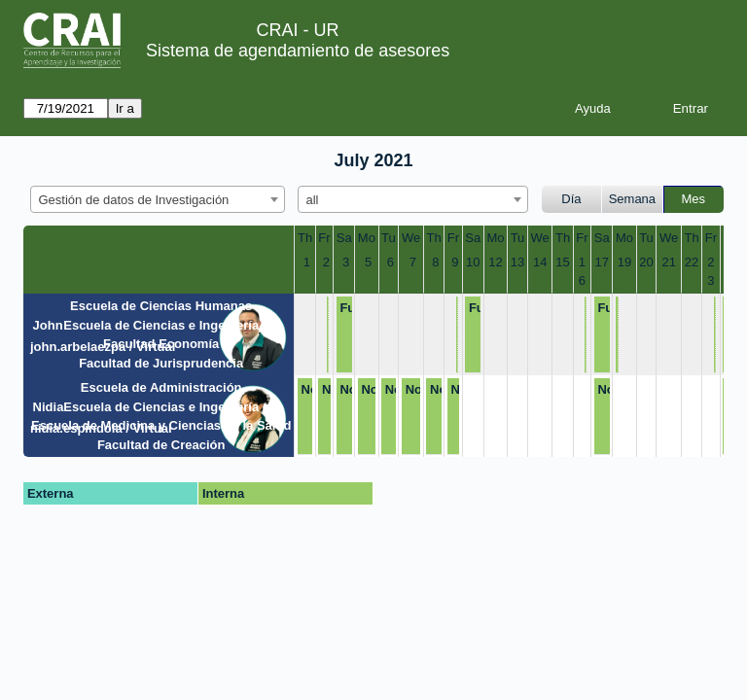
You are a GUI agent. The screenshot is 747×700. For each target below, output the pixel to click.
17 (602, 262)
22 (692, 262)
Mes (694, 199)
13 (517, 262)
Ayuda (593, 108)
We (411, 238)
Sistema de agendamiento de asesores (298, 51)
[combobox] (158, 199)
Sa (344, 238)
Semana (632, 199)
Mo (367, 238)
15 (562, 262)
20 (646, 262)
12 (495, 262)
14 (540, 262)
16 (582, 272)
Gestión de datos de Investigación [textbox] (134, 200)
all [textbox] (313, 200)
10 (473, 262)
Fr (324, 238)
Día (571, 199)
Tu (389, 238)
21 (668, 262)
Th (305, 238)
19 (624, 262)
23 (711, 272)
